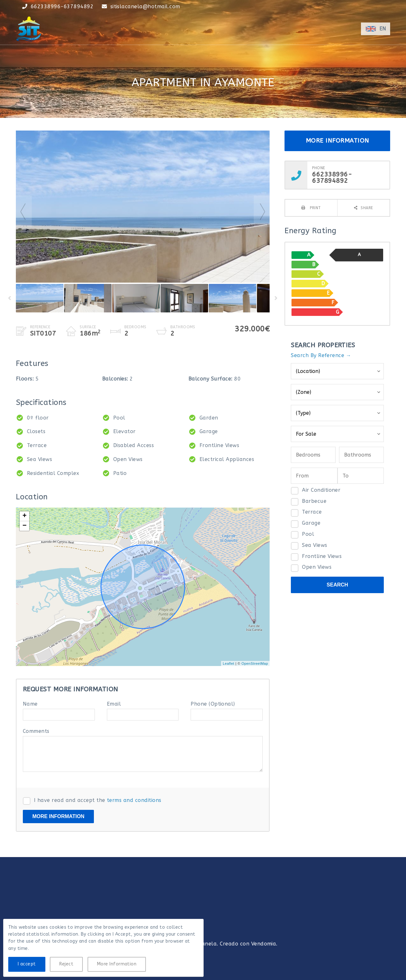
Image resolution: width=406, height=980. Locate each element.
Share (367, 208)
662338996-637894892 (62, 6)
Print (315, 208)
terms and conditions (134, 800)
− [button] (25, 526)
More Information (117, 964)
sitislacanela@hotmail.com (145, 6)
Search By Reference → (321, 355)
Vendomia (264, 944)
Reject (66, 964)
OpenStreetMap (255, 663)
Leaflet (228, 663)
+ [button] (25, 516)
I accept (27, 964)
